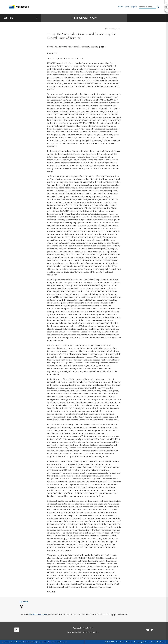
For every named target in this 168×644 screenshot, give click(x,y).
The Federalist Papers (38, 614)
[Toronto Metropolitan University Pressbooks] (19, 7)
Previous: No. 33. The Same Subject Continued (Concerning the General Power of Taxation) (34, 642)
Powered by (83, 628)
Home (121, 7)
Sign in (134, 7)
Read (127, 7)
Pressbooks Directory (91, 632)
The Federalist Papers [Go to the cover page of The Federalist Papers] (84, 18)
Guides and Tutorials (74, 632)
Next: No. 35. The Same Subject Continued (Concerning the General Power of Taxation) (135, 642)
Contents (21, 18)
